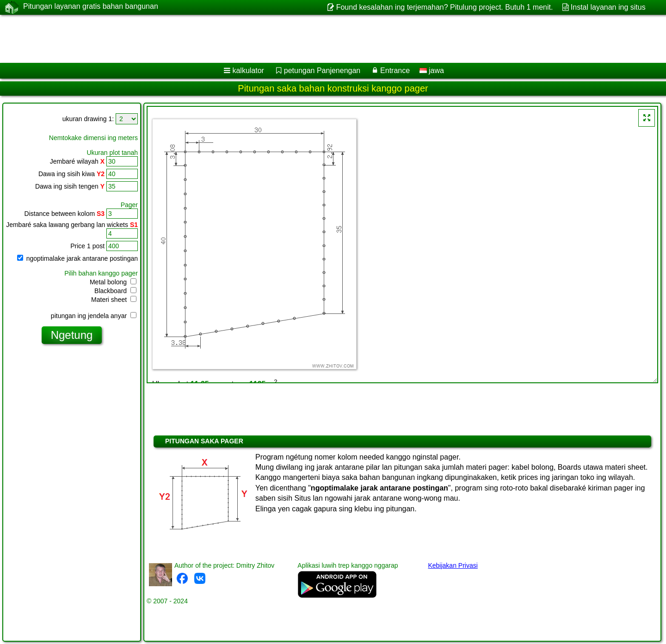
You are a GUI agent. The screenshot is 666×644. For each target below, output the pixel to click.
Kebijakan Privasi (453, 565)
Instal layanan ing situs (608, 7)
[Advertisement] (281, 39)
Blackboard (115, 291)
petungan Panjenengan (322, 71)
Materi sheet (114, 300)
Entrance (395, 71)
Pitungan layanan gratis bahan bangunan (91, 7)
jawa (432, 71)
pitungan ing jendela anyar (94, 316)
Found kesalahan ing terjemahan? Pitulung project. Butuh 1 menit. (445, 7)
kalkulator (248, 71)
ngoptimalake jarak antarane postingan (77, 258)
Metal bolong (113, 282)
